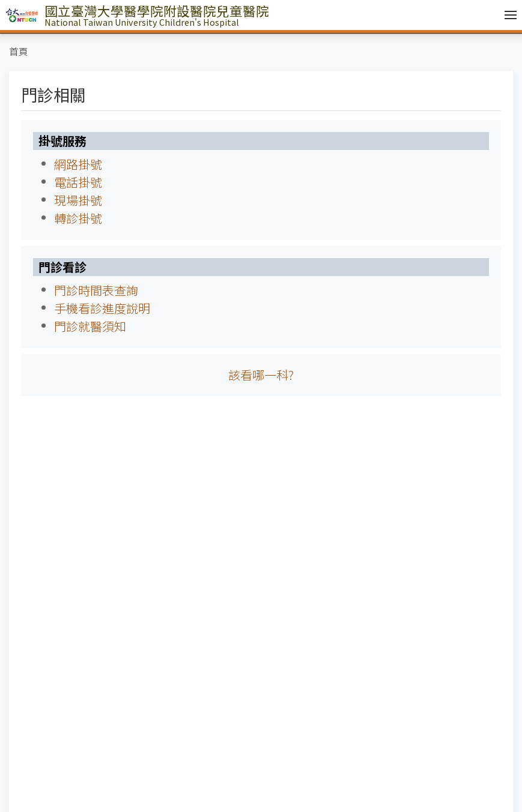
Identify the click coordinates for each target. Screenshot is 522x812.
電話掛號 (78, 182)
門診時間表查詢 (96, 290)
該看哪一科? (261, 375)
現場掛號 (78, 200)
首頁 (19, 51)
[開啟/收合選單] (508, 15)
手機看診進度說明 (102, 308)
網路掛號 (78, 164)
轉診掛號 (78, 218)
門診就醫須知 (90, 326)
